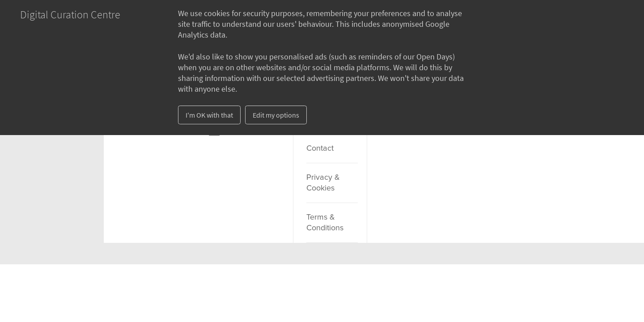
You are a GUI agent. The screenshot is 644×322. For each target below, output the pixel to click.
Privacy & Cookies (323, 183)
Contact (320, 148)
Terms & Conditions (325, 223)
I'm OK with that (209, 115)
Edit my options (276, 115)
